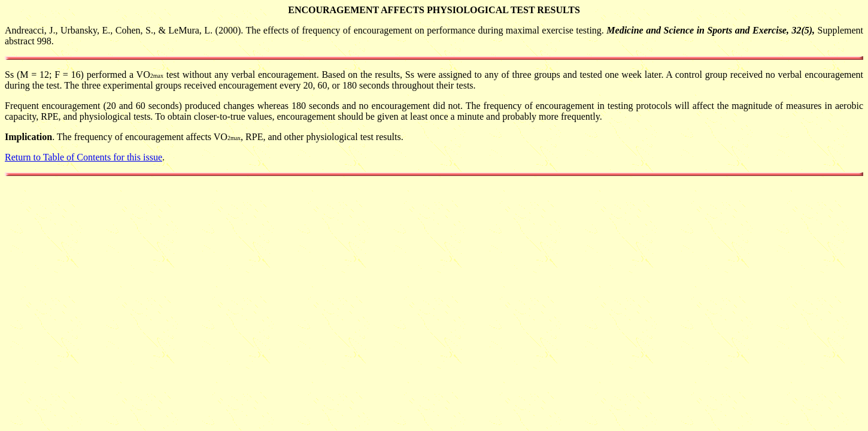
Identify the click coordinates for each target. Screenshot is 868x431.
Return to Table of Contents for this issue (84, 157)
